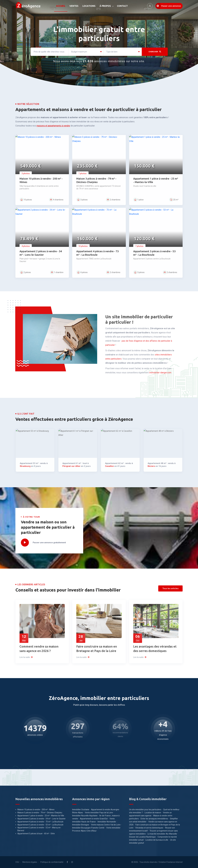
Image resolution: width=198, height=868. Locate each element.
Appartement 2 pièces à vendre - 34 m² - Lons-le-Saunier (42, 819)
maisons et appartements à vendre (53, 126)
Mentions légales (30, 862)
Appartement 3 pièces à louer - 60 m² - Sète (36, 834)
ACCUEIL (61, 6)
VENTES (74, 6)
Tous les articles (170, 588)
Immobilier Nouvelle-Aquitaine (85, 816)
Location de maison (153, 813)
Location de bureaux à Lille (157, 840)
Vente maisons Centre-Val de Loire (106, 825)
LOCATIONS (89, 6)
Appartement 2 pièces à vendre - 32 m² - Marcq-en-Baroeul (39, 829)
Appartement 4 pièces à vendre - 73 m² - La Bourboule (40, 822)
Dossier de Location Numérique (142, 837)
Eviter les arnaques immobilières (154, 819)
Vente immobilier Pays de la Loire (99, 813)
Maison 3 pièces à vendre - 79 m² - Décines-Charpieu (40, 813)
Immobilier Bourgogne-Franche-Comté (88, 828)
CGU (17, 862)
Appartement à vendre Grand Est (94, 819)
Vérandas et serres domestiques (149, 828)
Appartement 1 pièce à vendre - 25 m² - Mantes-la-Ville (41, 816)
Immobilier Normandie (107, 822)
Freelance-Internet (175, 862)
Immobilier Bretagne (81, 825)
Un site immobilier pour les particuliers (145, 810)
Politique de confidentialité (52, 862)
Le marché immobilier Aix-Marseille (162, 834)
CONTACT (122, 6)
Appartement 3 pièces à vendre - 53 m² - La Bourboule (40, 825)
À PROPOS (105, 6)
